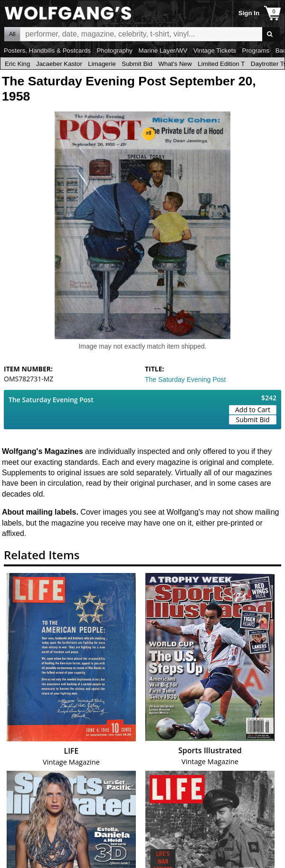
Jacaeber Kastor (59, 64)
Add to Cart (253, 410)
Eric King (17, 64)
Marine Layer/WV (163, 51)
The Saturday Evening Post (185, 379)
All (12, 34)
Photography (114, 51)
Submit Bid (137, 64)
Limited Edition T (221, 64)
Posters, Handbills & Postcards (47, 51)
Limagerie (102, 64)
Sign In (249, 13)
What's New (175, 64)
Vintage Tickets (215, 51)
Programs (256, 51)
